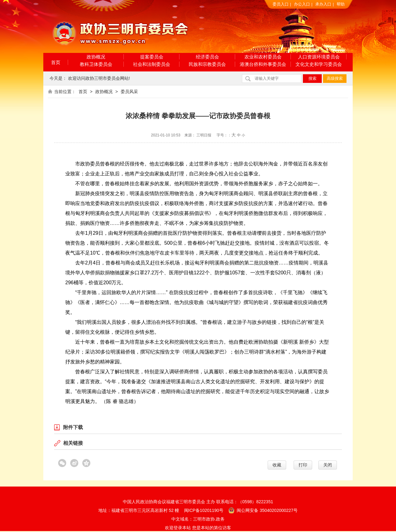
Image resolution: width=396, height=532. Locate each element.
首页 (56, 62)
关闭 (328, 465)
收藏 (277, 465)
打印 (303, 465)
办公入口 (302, 4)
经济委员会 (207, 57)
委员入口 (281, 4)
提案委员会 (152, 57)
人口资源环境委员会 (319, 57)
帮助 (341, 4)
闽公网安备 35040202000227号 (263, 510)
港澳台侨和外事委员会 (263, 64)
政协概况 (96, 57)
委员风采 (129, 92)
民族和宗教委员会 (207, 64)
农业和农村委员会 (263, 57)
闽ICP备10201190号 (204, 510)
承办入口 (323, 4)
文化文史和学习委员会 (319, 64)
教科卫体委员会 (96, 64)
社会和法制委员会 (152, 64)
